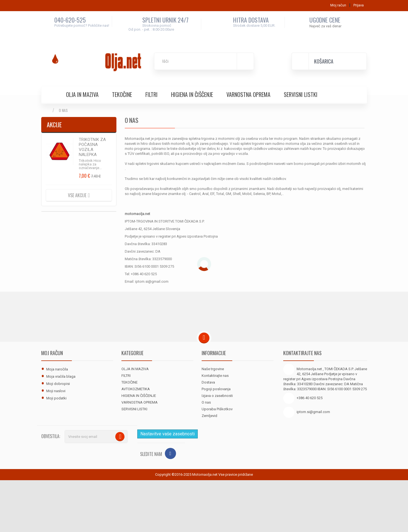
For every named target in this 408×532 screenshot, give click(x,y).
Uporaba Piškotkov (217, 409)
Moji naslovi (56, 391)
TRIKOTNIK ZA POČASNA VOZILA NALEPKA (92, 147)
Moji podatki (56, 398)
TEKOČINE (122, 94)
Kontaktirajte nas (215, 376)
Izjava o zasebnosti (217, 396)
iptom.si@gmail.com (313, 412)
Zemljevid (209, 416)
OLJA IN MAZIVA (82, 94)
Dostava (208, 382)
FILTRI (152, 94)
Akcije (54, 125)
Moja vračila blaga (61, 376)
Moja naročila (57, 369)
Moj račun (52, 353)
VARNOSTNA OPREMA (248, 94)
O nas (206, 402)
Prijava (359, 5)
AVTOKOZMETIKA (136, 389)
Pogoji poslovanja (216, 389)
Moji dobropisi (58, 384)
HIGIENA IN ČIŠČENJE (192, 94)
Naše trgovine (213, 369)
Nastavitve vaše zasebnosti (168, 434)
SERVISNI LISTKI (301, 94)
